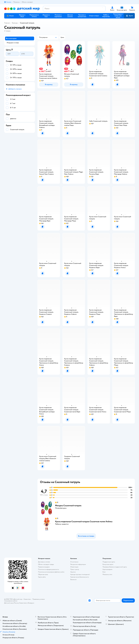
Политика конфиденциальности (49, 569)
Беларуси (31, 603)
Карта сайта (42, 577)
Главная (7, 23)
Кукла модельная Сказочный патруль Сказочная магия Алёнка (84, 521)
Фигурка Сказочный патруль (68, 506)
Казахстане (23, 603)
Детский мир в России (11, 603)
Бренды (15, 23)
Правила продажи (44, 567)
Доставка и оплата (44, 562)
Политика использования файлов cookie (51, 572)
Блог (104, 572)
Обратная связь (43, 574)
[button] (129, 16)
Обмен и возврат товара (46, 564)
